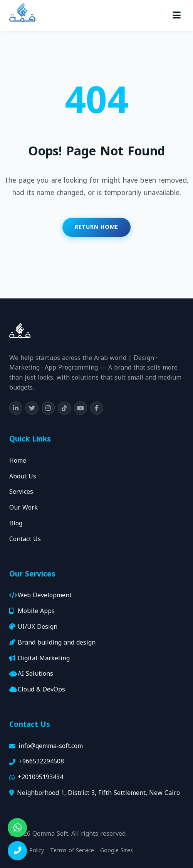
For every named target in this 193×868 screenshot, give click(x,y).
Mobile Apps (32, 611)
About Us (23, 477)
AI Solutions (31, 674)
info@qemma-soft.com (51, 746)
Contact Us (25, 539)
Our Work (23, 508)
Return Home (96, 227)
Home (18, 461)
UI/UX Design (33, 627)
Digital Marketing (39, 659)
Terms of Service (72, 851)
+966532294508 (41, 762)
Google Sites (117, 851)
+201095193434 (40, 777)
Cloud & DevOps (37, 690)
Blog (16, 524)
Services (21, 492)
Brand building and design (52, 643)
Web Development (40, 596)
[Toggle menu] (177, 15)
